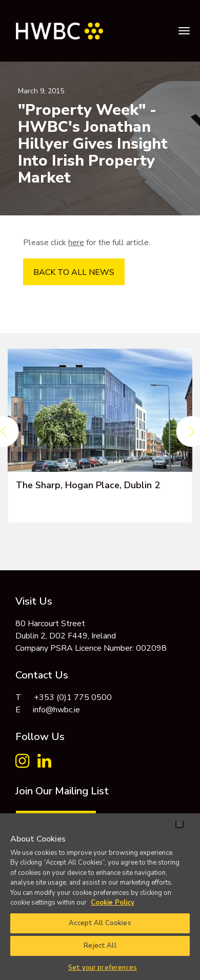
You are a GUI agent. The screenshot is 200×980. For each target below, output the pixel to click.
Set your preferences (103, 968)
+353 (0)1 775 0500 (73, 697)
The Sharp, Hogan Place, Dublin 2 (88, 485)
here (76, 243)
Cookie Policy (113, 903)
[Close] (179, 824)
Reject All (100, 946)
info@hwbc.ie (56, 710)
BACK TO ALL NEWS (74, 272)
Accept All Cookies (100, 923)
